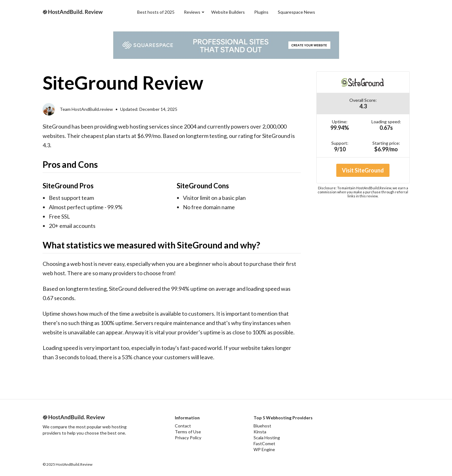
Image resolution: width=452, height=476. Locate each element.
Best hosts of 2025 (156, 12)
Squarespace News (296, 12)
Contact (183, 426)
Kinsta (260, 432)
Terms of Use (188, 432)
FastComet (264, 443)
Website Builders (228, 12)
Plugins (261, 12)
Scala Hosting (267, 438)
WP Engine (264, 449)
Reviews (192, 12)
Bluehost (262, 426)
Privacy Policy (188, 438)
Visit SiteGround (363, 170)
